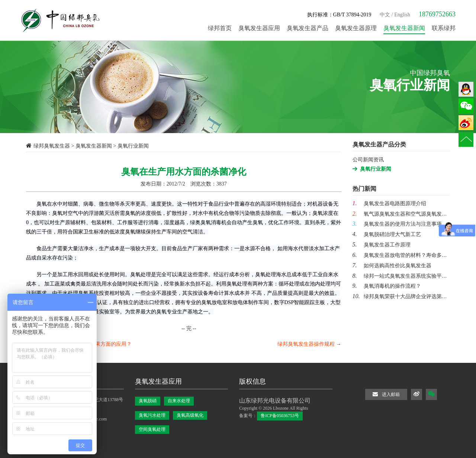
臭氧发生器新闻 (94, 146)
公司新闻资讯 (368, 160)
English (402, 15)
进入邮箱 (386, 394)
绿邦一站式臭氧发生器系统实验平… (400, 276)
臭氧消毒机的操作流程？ (387, 286)
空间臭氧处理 (152, 429)
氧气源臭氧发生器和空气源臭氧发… (400, 214)
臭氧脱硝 (148, 401)
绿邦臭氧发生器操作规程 (306, 344)
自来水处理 (179, 401)
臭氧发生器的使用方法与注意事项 (397, 224)
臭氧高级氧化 (190, 415)
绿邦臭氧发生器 (52, 146)
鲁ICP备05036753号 (280, 416)
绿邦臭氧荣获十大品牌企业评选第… (400, 296)
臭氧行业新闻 (376, 169)
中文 (385, 15)
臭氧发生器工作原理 (382, 245)
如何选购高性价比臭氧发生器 (392, 266)
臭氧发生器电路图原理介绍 (389, 204)
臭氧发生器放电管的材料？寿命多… (400, 255)
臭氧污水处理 (152, 415)
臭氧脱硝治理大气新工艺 (387, 234)
